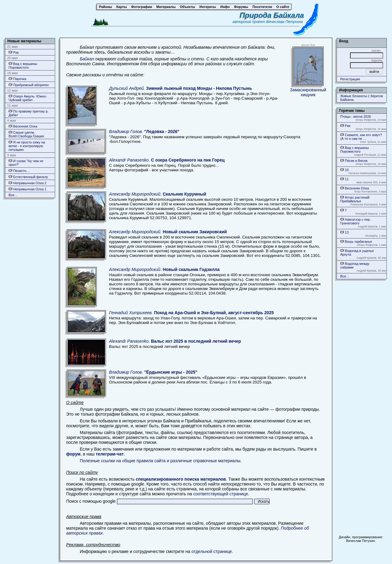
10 (344, 170)
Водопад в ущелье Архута (357, 252)
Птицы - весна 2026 (356, 116)
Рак (14, 52)
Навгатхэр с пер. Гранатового (356, 221)
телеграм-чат (110, 454)
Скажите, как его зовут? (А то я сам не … (361, 137)
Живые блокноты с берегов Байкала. (362, 98)
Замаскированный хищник (308, 92)
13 (344, 232)
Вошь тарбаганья (356, 241)
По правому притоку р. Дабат (28, 113)
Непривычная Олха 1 (28, 189)
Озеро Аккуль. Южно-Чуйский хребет (28, 98)
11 (344, 179)
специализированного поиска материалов (181, 479)
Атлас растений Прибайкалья (355, 199)
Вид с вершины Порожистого (23, 65)
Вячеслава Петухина (285, 22)
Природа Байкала (272, 15)
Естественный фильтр (28, 177)
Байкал (87, 59)
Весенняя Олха (23, 126)
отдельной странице (212, 551)
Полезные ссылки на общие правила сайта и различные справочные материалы (160, 461)
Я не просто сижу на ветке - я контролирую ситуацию (27, 146)
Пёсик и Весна (354, 160)
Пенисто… (19, 171)
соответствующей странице (221, 494)
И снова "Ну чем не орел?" (26, 163)
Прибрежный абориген (29, 85)
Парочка (17, 79)
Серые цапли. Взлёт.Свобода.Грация (26, 134)
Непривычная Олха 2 (28, 183)
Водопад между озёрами (355, 265)
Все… (13, 195)
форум (73, 454)
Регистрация (350, 79)
